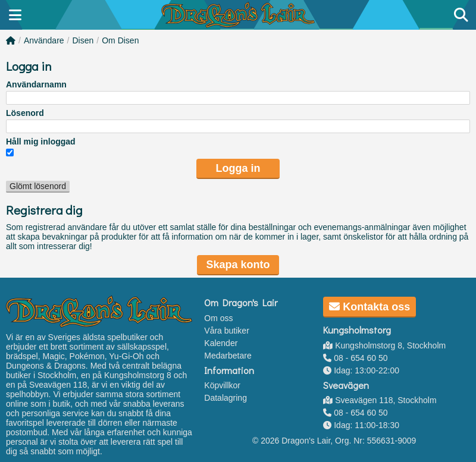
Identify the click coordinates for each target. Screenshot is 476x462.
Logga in (238, 168)
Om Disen (120, 40)
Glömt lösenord (38, 186)
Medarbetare (228, 356)
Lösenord (25, 113)
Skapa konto (238, 265)
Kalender (221, 343)
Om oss (218, 318)
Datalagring (226, 398)
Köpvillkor (222, 385)
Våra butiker (226, 331)
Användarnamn (36, 84)
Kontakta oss (369, 307)
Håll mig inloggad (41, 142)
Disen (83, 40)
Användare (44, 40)
